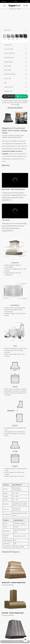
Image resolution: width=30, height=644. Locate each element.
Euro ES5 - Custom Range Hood (13, 613)
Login (27, 1)
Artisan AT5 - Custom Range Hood (14, 583)
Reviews (4, 1)
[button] (24, 6)
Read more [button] (6, 165)
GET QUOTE (15, 642)
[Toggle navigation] (4, 6)
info (9, 30)
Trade (16, 1)
